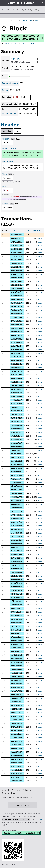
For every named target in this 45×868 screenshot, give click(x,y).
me (40, 819)
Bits (18, 139)
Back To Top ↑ (22, 805)
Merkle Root (8, 161)
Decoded (7, 131)
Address (38, 21)
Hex (18, 131)
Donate (16, 790)
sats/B (41, 238)
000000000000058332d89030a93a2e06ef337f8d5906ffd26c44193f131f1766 (22, 154)
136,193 (16, 59)
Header (10, 125)
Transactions (9, 83)
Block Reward (9, 114)
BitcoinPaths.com (25, 797)
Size (27, 231)
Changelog (8, 793)
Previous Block (9, 149)
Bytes (5, 90)
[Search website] (22, 10)
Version (6, 139)
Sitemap (28, 790)
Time (4, 174)
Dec (15, 174)
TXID (13, 231)
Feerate (36, 231)
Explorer (5, 21)
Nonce (5, 204)
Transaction (26, 21)
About (5, 790)
